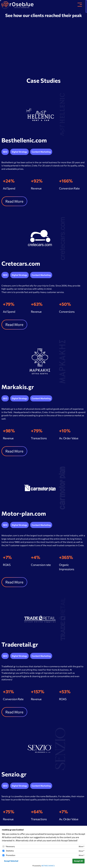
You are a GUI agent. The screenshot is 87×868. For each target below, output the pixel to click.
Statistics (10, 851)
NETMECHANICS (48, 866)
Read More (14, 201)
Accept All (78, 861)
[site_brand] (17, 4)
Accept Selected (11, 861)
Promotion (11, 855)
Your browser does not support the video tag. (43, 47)
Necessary (10, 846)
